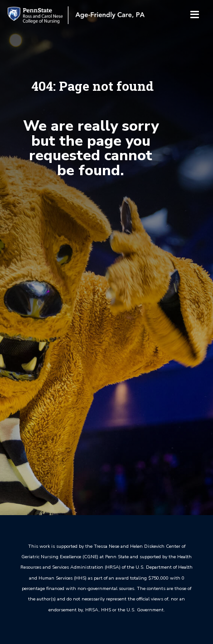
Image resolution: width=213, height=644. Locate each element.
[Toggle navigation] (195, 15)
